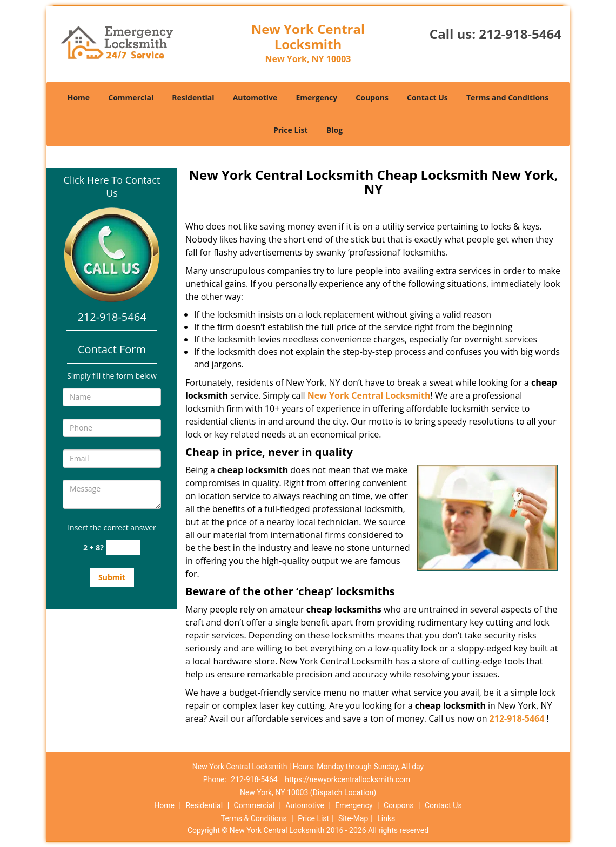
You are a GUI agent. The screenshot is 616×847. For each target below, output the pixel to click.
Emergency (316, 98)
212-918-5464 (520, 34)
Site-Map (353, 818)
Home (79, 98)
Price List (291, 130)
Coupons (372, 98)
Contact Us (427, 98)
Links (386, 818)
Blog (334, 130)
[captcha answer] (123, 547)
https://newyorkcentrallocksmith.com (347, 779)
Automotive (255, 98)
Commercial (131, 98)
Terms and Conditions (507, 98)
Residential (193, 98)
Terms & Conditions (254, 818)
